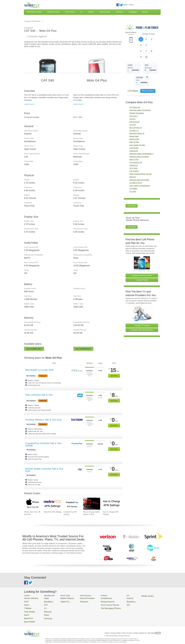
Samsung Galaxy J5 (137, 119)
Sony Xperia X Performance (140, 171)
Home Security (105, 12)
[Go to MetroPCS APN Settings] (52, 504)
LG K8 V (133, 104)
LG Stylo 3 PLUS (136, 168)
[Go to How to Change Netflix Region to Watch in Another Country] (92, 504)
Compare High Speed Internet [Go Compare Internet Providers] (142, 315)
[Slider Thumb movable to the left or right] (130, 56)
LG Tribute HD (135, 93)
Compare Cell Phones (32, 21)
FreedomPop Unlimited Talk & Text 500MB (43, 444)
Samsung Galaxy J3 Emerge (140, 96)
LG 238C (133, 177)
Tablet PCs (62, 601)
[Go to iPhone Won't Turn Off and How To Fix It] (33, 504)
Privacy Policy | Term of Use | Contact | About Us (128, 629)
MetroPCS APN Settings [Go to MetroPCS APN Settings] (53, 512)
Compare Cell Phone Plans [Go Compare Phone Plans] (142, 261)
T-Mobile (27, 607)
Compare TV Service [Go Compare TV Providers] (142, 311)
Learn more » (29, 104)
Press (131, 5)
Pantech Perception (137, 98)
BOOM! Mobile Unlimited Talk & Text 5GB (44, 470)
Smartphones (97, 598)
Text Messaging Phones (101, 607)
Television (78, 601)
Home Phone (70, 12)
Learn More (132, 191)
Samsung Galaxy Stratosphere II (141, 139)
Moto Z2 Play (134, 127)
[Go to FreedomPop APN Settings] (72, 504)
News (125, 5)
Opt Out (158, 629)
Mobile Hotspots (63, 598)
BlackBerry (45, 601)
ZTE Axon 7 (134, 101)
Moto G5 (133, 162)
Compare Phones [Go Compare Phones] (142, 265)
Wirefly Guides (133, 596)
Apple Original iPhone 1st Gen (141, 159)
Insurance (119, 12)
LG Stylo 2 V (134, 116)
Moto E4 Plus (134, 125)
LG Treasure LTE (136, 148)
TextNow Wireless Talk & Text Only (43, 420)
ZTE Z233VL (134, 156)
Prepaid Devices (98, 601)
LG (42, 607)
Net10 (26, 612)
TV (81, 12)
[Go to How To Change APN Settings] (111, 504)
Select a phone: (131, 33)
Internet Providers (81, 598)
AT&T (26, 601)
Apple (43, 598)
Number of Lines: (149, 34)
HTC (43, 604)
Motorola (44, 610)
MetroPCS (28, 615)
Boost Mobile (28, 618)
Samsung (45, 615)
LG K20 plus (134, 133)
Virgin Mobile (28, 610)
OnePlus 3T (134, 151)
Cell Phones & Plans (34, 12)
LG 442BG (133, 174)
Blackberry (119, 601)
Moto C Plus (134, 145)
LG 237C (133, 110)
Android (118, 598)
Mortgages (133, 12)
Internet (91, 12)
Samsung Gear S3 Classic (139, 142)
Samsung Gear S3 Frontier (139, 165)
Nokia (43, 612)
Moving (145, 12)
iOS (116, 604)
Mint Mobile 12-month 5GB (39, 370)
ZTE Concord (134, 107)
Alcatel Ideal (134, 122)
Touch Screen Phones (100, 604)
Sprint (26, 604)
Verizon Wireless (30, 598)
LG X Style (133, 154)
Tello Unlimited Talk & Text (39, 395)
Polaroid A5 (134, 136)
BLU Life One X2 (136, 113)
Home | (107, 629)
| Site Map (151, 629)
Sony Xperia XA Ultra (137, 130)
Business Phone (53, 12)
